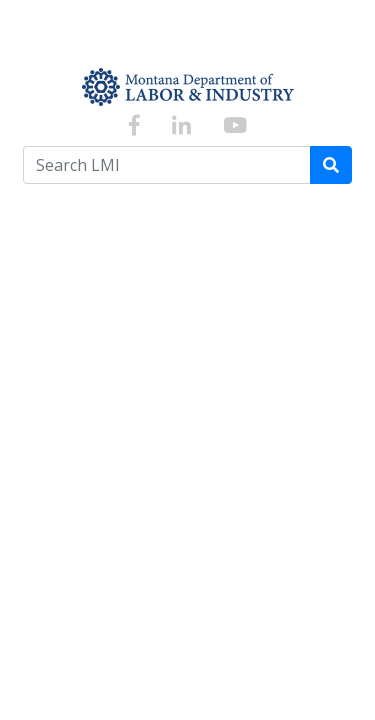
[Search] (331, 165)
